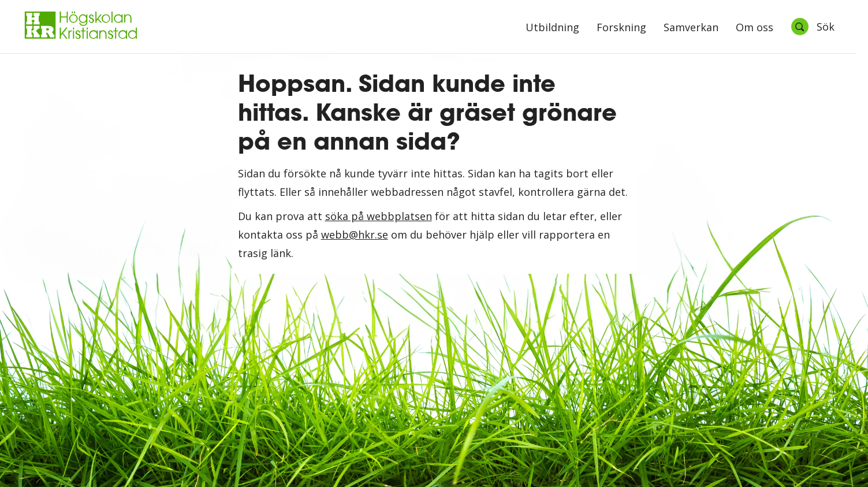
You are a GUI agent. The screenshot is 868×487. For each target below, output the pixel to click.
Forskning (621, 28)
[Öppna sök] (813, 27)
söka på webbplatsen (379, 216)
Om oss (755, 28)
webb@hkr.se (355, 235)
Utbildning (552, 28)
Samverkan (691, 28)
